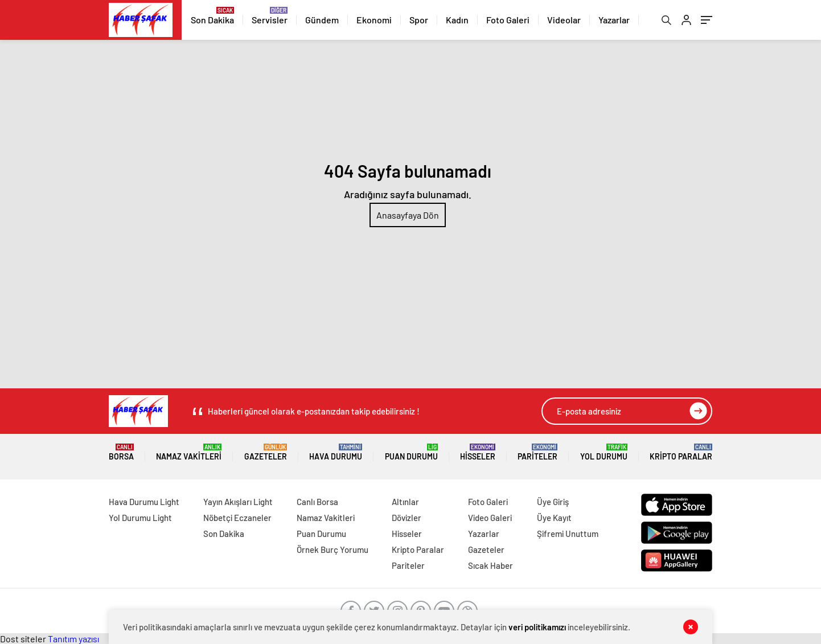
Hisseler (478, 452)
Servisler (270, 20)
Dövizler (407, 518)
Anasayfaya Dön (408, 215)
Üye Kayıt (554, 518)
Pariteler (537, 452)
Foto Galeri (508, 20)
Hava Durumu (336, 452)
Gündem (322, 20)
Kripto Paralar (681, 452)
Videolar (564, 20)
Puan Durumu (411, 452)
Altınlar (405, 502)
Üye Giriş (553, 502)
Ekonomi (374, 20)
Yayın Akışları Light (238, 502)
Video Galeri (490, 518)
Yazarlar (614, 20)
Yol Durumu (604, 452)
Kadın (457, 20)
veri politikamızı (537, 627)
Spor (419, 20)
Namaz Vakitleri (189, 452)
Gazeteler (266, 452)
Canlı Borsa (317, 502)
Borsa (121, 452)
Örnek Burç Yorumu (332, 549)
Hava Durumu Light (144, 502)
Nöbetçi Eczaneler (237, 518)
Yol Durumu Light (140, 518)
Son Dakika (212, 20)
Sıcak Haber (490, 565)
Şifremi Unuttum (568, 534)
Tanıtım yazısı (73, 639)
